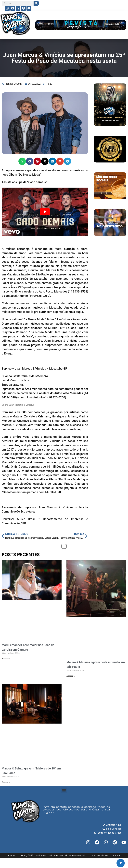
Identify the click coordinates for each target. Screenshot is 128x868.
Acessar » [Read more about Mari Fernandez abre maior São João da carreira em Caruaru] (6, 659)
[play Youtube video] (45, 212)
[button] (22, 161)
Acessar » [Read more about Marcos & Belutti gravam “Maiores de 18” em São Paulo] (6, 782)
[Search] (36, 3)
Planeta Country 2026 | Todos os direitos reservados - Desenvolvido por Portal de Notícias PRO (64, 856)
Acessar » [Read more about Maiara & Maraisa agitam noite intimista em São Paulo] (71, 676)
